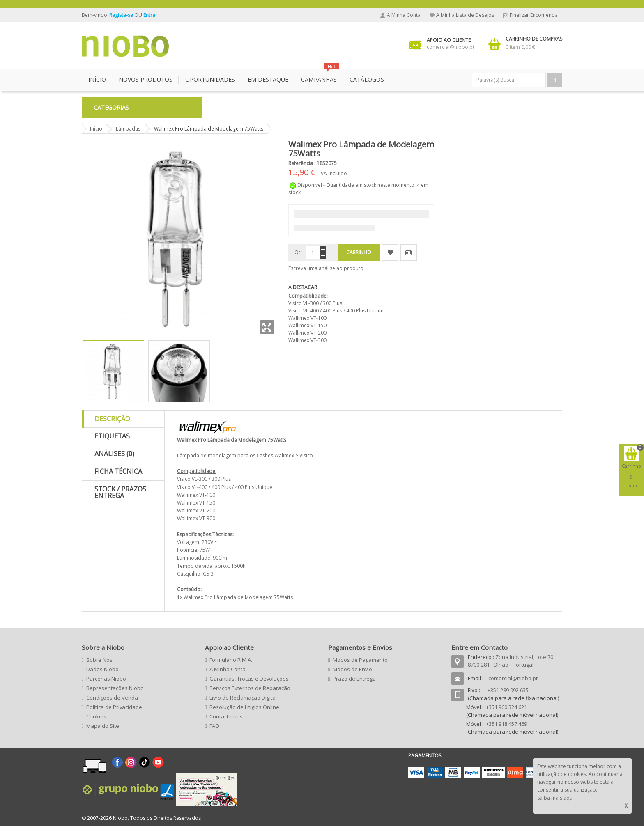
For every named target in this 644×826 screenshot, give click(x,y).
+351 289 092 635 (508, 690)
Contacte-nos (226, 716)
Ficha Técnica (118, 471)
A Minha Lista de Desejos (465, 15)
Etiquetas (112, 436)
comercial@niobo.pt (513, 678)
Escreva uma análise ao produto (326, 268)
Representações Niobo (115, 688)
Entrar (150, 15)
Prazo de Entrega (354, 679)
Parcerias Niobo (106, 679)
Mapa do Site (103, 726)
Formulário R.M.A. (231, 660)
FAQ (214, 726)
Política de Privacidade (114, 707)
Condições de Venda (112, 698)
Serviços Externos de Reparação (250, 688)
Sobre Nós (99, 660)
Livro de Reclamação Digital (243, 698)
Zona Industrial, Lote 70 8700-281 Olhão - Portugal (511, 661)
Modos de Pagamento (360, 660)
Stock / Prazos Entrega (120, 492)
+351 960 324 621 (506, 707)
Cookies (96, 716)
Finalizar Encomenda (534, 15)
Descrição (112, 419)
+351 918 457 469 (506, 724)
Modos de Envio (352, 669)
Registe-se (122, 15)
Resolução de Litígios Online (244, 707)
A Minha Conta (404, 15)
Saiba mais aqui (555, 798)
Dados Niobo (102, 669)
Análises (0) (114, 454)
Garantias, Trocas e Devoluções (249, 679)
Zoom (267, 327)
